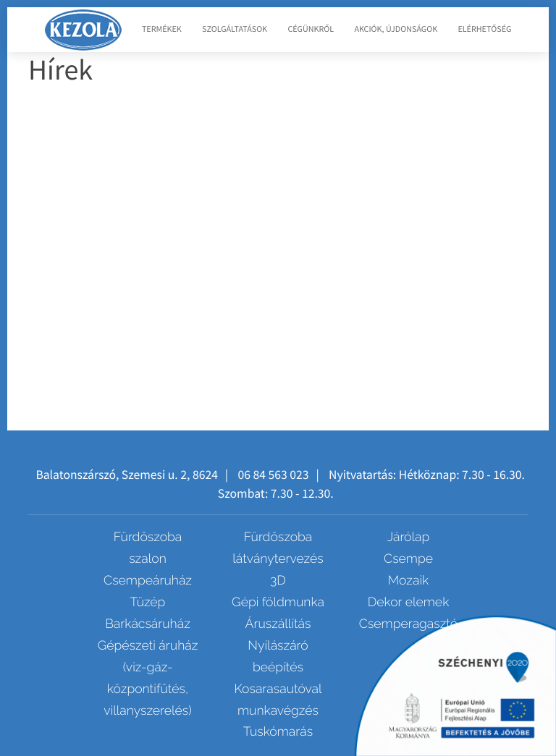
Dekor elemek (409, 602)
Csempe (408, 559)
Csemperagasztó (408, 624)
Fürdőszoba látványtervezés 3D (278, 559)
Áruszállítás (278, 624)
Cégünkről (311, 29)
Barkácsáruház (148, 624)
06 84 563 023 (273, 475)
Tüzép (148, 602)
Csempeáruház (148, 581)
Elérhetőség (484, 29)
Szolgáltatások (235, 29)
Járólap (409, 537)
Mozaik (408, 581)
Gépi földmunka (278, 602)
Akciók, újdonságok (396, 29)
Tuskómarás (278, 732)
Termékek (162, 29)
